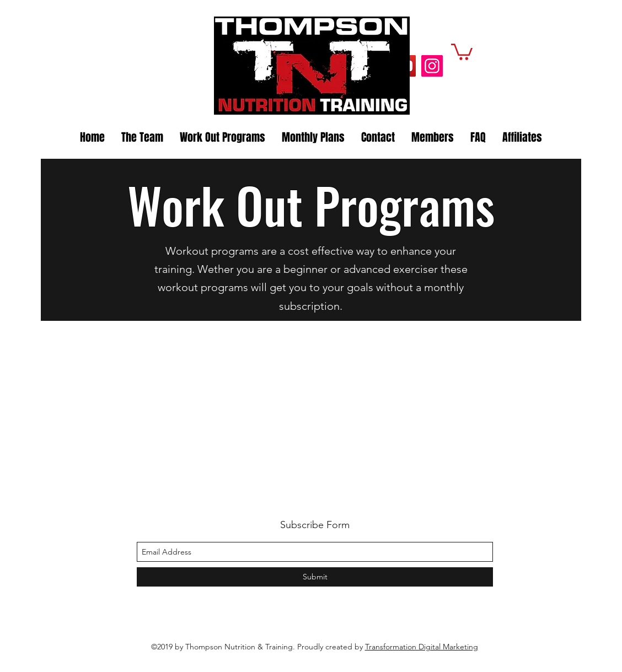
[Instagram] (432, 66)
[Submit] (315, 577)
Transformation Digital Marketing (422, 647)
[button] (462, 51)
